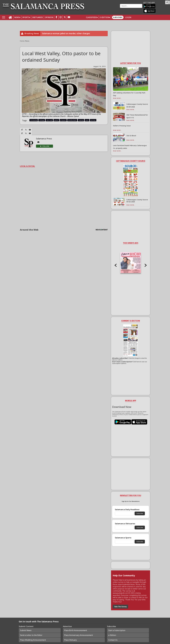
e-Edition (112, 635)
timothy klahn (72, 120)
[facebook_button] (56, 17)
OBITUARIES (38, 17)
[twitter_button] (65, 17)
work (87, 120)
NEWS (17, 17)
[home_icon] (10, 17)
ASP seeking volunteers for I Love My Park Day (129, 94)
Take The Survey (120, 607)
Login (128, 17)
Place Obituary (70, 640)
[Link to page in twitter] (26, 130)
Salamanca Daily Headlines (127, 510)
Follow (46, 146)
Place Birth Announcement (76, 630)
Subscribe (118, 17)
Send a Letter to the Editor (31, 635)
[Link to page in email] (30, 130)
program (63, 120)
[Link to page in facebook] (22, 130)
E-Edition (104, 17)
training (81, 120)
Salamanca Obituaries (125, 524)
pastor (56, 120)
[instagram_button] (61, 17)
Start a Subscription (117, 630)
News (27, 41)
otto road (49, 120)
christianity (34, 120)
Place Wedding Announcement (33, 640)
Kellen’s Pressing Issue (122, 126)
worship (93, 120)
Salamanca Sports (123, 538)
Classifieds (91, 17)
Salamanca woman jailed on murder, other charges (66, 33)
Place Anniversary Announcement (78, 635)
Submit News (26, 630)
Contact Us (113, 640)
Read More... (118, 98)
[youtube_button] (69, 17)
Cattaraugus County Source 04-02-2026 (137, 201)
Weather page (104, 8)
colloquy (42, 120)
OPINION (49, 17)
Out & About (131, 136)
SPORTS (26, 17)
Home (22, 41)
